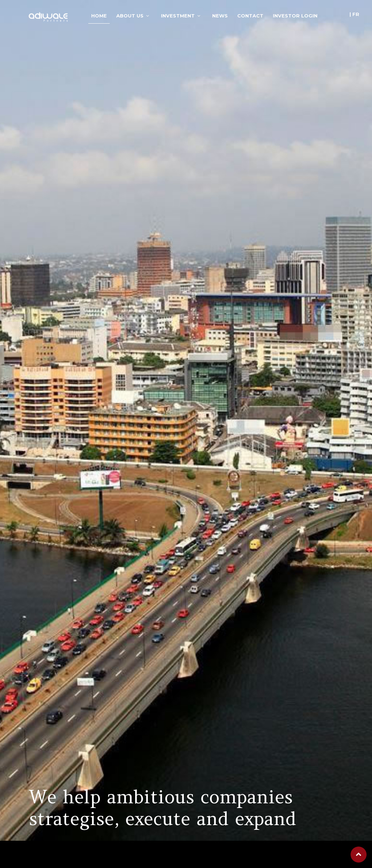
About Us (130, 16)
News (220, 16)
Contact (250, 16)
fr (356, 14)
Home (99, 16)
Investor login (295, 16)
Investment (178, 16)
